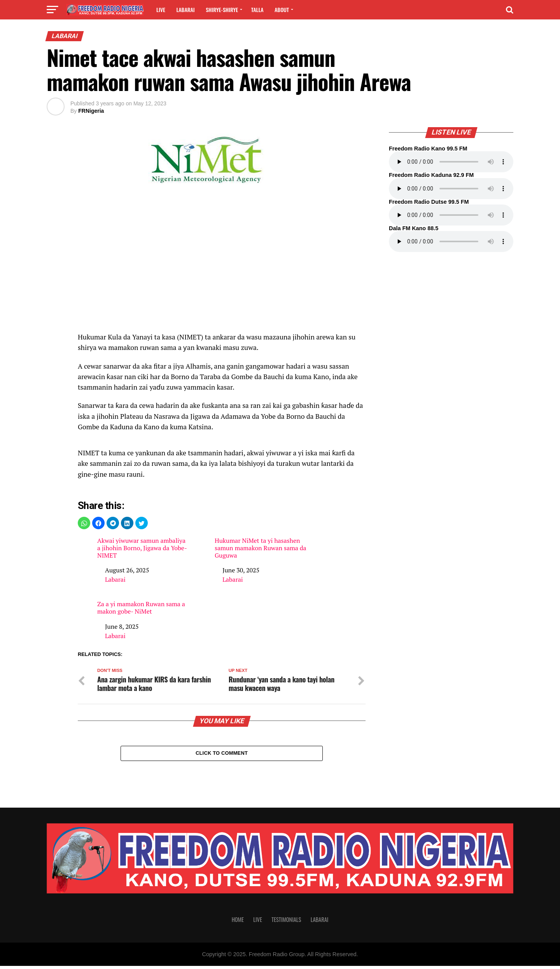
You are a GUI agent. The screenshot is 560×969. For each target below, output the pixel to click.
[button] (84, 523)
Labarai (185, 10)
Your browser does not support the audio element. (451, 162)
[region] (222, 266)
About (282, 10)
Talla (257, 10)
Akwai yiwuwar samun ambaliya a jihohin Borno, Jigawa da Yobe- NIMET (142, 548)
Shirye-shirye (222, 10)
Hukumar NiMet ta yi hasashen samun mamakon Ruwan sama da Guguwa (261, 548)
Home (238, 923)
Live (161, 10)
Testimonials (286, 923)
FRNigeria (91, 111)
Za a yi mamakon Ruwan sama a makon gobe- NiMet (141, 608)
